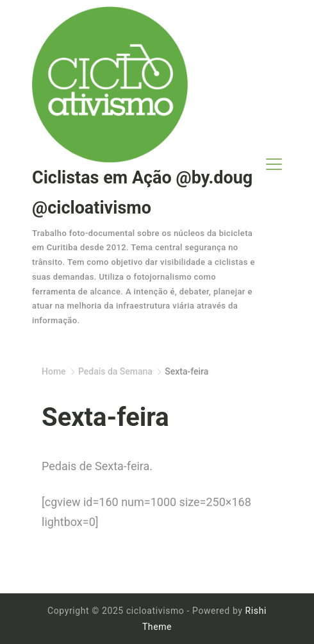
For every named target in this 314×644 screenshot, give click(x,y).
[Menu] (274, 164)
